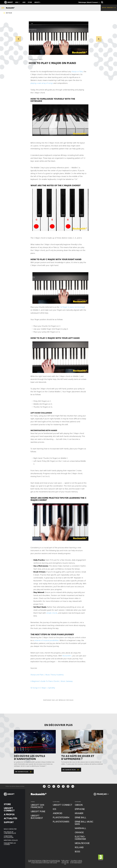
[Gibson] (85, 805)
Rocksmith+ (67, 656)
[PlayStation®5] (63, 822)
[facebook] (63, 786)
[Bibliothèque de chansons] (22, 8)
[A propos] (13, 814)
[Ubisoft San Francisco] (41, 806)
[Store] (13, 804)
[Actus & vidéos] (45, 8)
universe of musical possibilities (46, 640)
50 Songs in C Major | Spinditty (43, 688)
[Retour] (7, 13)
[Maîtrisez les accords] (71, 8)
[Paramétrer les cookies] (13, 844)
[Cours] (35, 8)
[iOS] (63, 809)
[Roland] (85, 847)
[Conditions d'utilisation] (13, 837)
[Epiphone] (85, 809)
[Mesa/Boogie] (85, 843)
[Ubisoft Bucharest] (41, 817)
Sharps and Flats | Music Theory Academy (47, 675)
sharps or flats (77, 71)
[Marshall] (85, 828)
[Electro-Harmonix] (85, 838)
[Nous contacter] (13, 829)
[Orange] (85, 832)
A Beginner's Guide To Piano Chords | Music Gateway (52, 681)
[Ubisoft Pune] (41, 811)
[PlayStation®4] (63, 817)
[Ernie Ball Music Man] (85, 823)
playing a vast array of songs (42, 83)
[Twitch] (54, 786)
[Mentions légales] (13, 840)
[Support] (13, 822)
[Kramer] (85, 813)
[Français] (101, 795)
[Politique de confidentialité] (13, 832)
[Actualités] (13, 818)
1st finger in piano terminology (72, 307)
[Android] (63, 813)
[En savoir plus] (24, 772)
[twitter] (58, 786)
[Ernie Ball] (85, 817)
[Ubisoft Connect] (13, 809)
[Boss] (85, 851)
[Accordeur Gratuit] (57, 8)
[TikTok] (44, 786)
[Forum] (73, 786)
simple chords (52, 613)
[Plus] (82, 8)
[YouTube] (49, 786)
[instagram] (68, 786)
